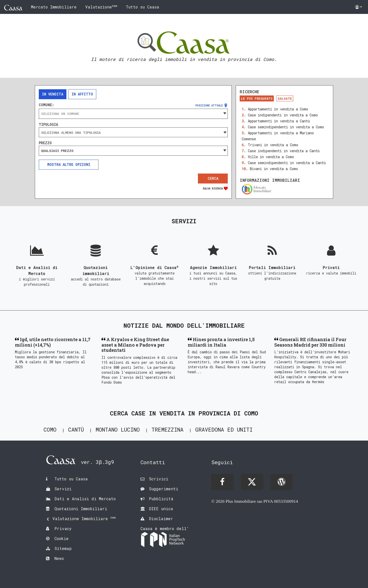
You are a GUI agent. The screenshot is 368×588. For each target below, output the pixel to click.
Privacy (63, 528)
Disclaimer (161, 519)
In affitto (82, 94)
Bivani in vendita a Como (274, 169)
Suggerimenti (164, 489)
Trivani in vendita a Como (273, 145)
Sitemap (63, 548)
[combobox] (133, 114)
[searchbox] (133, 133)
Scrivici (159, 479)
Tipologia (48, 125)
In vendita (53, 94)
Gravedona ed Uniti (224, 430)
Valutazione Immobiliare (84, 519)
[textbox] (133, 114)
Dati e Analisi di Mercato (85, 499)
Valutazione (101, 7)
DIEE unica (161, 509)
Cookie (62, 538)
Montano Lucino (118, 430)
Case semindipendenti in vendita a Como (286, 127)
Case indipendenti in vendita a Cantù (284, 151)
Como (50, 430)
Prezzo (45, 143)
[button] (359, 7)
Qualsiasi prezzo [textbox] (57, 151)
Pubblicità (161, 499)
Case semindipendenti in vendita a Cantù (287, 163)
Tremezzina (167, 430)
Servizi (63, 489)
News (59, 558)
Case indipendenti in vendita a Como (283, 115)
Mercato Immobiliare (54, 7)
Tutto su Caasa (142, 7)
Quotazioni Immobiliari (81, 509)
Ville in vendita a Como (271, 157)
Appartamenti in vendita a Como (278, 109)
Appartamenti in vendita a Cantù (279, 121)
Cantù (76, 430)
